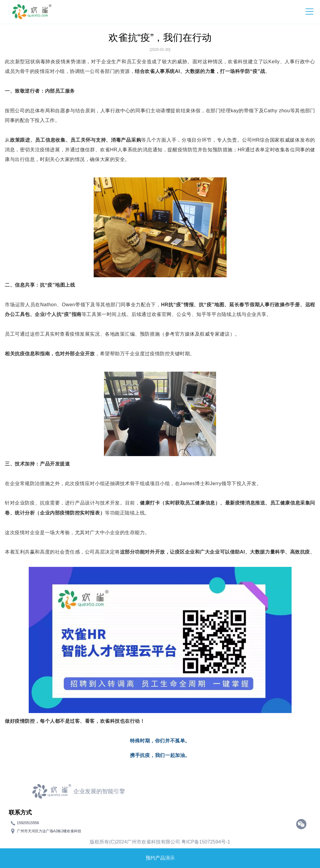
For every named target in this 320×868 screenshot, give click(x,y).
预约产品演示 (160, 858)
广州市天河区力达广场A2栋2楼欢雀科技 (49, 831)
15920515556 (28, 823)
